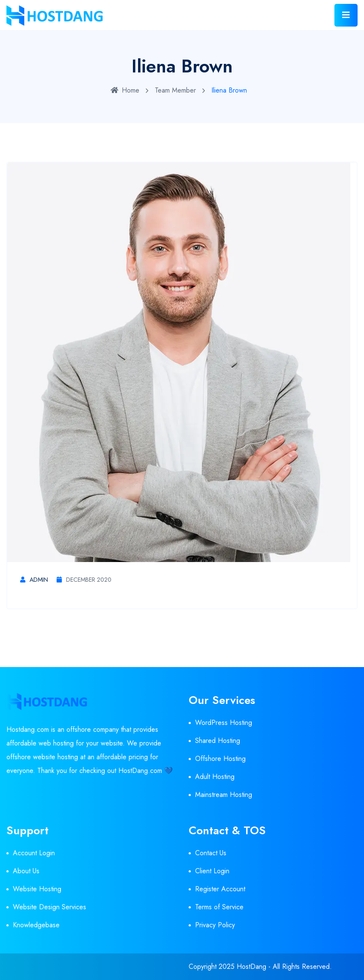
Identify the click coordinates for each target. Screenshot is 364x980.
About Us (26, 871)
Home (125, 90)
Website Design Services (50, 907)
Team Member (175, 90)
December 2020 (84, 580)
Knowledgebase (36, 925)
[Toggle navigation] (346, 15)
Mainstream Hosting (224, 795)
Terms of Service (219, 907)
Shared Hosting (218, 741)
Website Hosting (37, 889)
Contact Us (211, 853)
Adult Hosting (215, 777)
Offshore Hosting (220, 759)
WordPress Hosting (224, 723)
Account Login (34, 853)
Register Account (220, 889)
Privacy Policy (215, 925)
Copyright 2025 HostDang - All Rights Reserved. (260, 966)
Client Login (212, 871)
